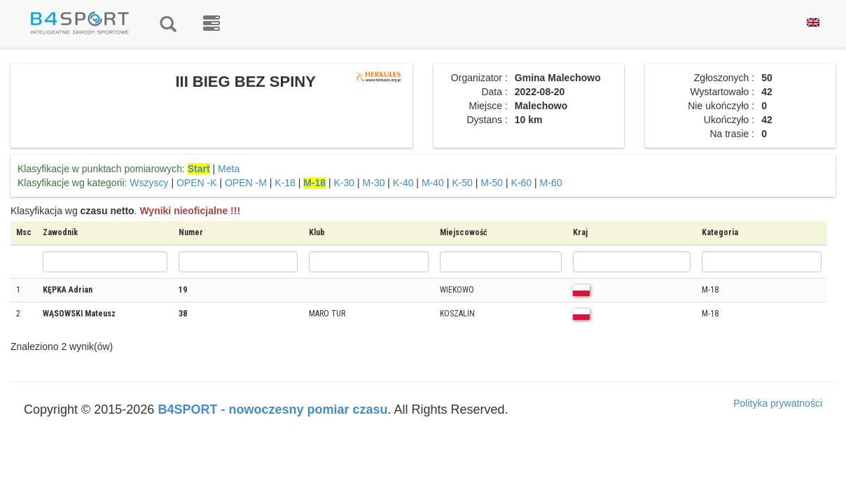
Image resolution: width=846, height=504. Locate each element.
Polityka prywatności (778, 403)
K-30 (345, 183)
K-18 (285, 183)
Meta (229, 169)
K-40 (403, 183)
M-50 (492, 183)
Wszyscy (149, 183)
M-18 (314, 183)
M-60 (551, 183)
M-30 (374, 183)
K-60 (522, 183)
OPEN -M (246, 183)
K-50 (462, 183)
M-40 (433, 183)
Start (199, 169)
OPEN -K (197, 183)
